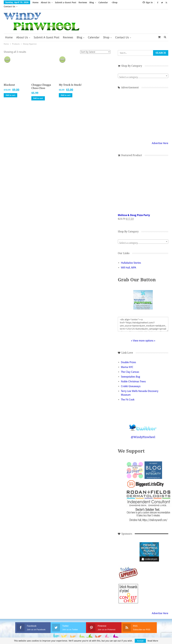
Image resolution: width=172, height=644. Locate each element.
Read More (153, 641)
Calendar (103, 2)
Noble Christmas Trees (133, 377)
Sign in (148, 2)
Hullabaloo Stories (131, 259)
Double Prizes (128, 358)
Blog (92, 2)
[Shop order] (95, 48)
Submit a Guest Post (66, 2)
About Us (46, 2)
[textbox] (143, 73)
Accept (140, 641)
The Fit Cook (128, 396)
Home (35, 2)
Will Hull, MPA (129, 264)
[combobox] (143, 72)
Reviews (83, 2)
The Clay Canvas (130, 368)
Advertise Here (160, 139)
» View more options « (143, 337)
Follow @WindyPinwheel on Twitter (143, 421)
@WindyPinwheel (143, 433)
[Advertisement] (143, 111)
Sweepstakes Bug (130, 373)
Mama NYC (127, 363)
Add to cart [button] (10, 91)
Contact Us (122, 33)
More (114, 2)
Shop (106, 33)
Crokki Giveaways (131, 382)
